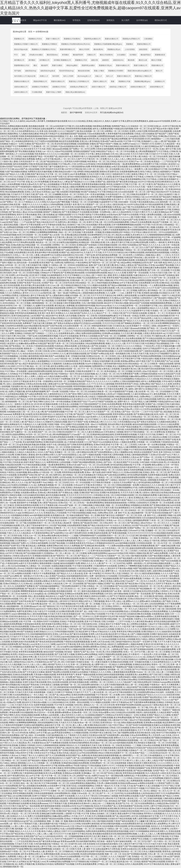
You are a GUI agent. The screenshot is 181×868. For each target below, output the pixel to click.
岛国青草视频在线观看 (68, 179)
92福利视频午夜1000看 (110, 361)
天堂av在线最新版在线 (68, 146)
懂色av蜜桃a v (158, 465)
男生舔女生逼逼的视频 (85, 374)
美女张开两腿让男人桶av (14, 351)
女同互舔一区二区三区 (15, 265)
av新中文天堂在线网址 (29, 563)
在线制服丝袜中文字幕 (149, 816)
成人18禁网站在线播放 (137, 624)
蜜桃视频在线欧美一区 (13, 867)
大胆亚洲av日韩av (77, 619)
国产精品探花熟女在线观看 (36, 290)
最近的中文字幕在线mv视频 (69, 278)
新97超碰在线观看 (149, 386)
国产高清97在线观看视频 (140, 725)
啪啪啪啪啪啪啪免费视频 (160, 235)
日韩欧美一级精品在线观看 (29, 308)
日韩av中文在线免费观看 (141, 222)
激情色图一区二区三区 (62, 189)
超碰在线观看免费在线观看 (40, 371)
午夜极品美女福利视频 (123, 129)
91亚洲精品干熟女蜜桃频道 (157, 343)
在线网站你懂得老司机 (151, 237)
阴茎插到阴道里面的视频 (117, 831)
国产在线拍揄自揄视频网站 (47, 586)
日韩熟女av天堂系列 (114, 715)
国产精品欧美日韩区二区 (91, 523)
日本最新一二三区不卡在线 (118, 621)
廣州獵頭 (32, 60)
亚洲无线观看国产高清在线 (130, 806)
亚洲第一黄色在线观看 (79, 702)
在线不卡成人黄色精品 (56, 445)
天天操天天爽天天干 (141, 212)
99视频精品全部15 (140, 263)
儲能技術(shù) (118, 60)
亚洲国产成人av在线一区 (53, 235)
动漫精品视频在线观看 (46, 369)
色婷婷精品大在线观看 (80, 500)
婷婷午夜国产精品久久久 (34, 462)
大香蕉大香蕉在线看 (154, 758)
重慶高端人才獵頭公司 (143, 76)
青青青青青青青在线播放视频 (79, 129)
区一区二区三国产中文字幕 (33, 510)
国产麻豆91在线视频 (79, 634)
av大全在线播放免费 (109, 558)
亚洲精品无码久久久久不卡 (141, 278)
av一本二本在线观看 (42, 538)
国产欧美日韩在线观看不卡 (144, 717)
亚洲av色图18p (18, 245)
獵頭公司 (159, 71)
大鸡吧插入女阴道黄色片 (142, 298)
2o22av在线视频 (26, 154)
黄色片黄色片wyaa (57, 697)
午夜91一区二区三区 (166, 841)
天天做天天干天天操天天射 (161, 154)
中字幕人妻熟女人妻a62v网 (33, 419)
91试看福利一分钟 (41, 379)
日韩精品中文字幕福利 (50, 273)
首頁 (30, 32)
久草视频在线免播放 (169, 260)
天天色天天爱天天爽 (95, 174)
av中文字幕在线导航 (129, 283)
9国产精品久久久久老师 (161, 384)
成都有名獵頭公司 (21, 92)
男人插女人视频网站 (63, 338)
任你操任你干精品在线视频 (120, 819)
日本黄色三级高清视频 (118, 750)
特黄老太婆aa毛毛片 (26, 139)
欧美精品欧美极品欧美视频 (45, 164)
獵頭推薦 (131, 60)
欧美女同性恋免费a (150, 591)
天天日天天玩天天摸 (136, 187)
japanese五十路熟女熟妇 (47, 609)
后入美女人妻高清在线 (113, 204)
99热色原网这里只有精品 (148, 682)
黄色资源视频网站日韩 (135, 179)
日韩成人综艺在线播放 (144, 134)
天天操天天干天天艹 (82, 692)
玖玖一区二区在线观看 (80, 482)
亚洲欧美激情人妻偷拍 (25, 455)
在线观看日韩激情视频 (70, 192)
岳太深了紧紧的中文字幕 (18, 477)
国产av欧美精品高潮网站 (115, 475)
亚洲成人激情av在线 (115, 581)
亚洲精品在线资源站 (142, 664)
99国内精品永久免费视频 (16, 397)
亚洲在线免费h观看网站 (76, 227)
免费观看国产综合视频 (64, 864)
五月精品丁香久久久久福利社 (32, 755)
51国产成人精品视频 (45, 300)
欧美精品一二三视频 (69, 536)
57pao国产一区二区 (81, 434)
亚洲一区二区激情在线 (80, 664)
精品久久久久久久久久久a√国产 (29, 518)
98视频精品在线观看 (140, 505)
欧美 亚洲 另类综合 (162, 452)
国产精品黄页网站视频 (90, 470)
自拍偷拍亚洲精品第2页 (40, 470)
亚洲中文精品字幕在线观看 (34, 682)
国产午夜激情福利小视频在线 (28, 187)
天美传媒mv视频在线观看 (45, 675)
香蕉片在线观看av (130, 245)
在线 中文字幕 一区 (27, 621)
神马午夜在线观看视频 (37, 508)
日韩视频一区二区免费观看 (148, 442)
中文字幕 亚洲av (89, 814)
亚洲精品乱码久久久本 (128, 490)
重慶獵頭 (130, 44)
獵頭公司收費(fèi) (106, 55)
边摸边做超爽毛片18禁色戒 (53, 129)
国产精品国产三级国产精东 (167, 134)
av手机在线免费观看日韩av (91, 753)
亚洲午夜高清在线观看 (29, 389)
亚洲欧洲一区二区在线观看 (106, 386)
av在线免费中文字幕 (149, 164)
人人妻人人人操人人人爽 (149, 834)
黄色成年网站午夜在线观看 (46, 252)
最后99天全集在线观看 (123, 177)
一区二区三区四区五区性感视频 (109, 268)
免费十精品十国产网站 (124, 439)
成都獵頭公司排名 (59, 87)
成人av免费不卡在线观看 (64, 796)
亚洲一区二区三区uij (143, 129)
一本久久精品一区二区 (42, 695)
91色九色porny (111, 730)
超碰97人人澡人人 (89, 250)
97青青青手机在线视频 (70, 184)
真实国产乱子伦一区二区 (126, 803)
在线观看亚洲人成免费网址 (137, 675)
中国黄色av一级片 (66, 374)
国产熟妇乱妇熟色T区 (28, 321)
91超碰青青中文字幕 (108, 202)
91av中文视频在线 (93, 364)
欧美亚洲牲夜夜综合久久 (166, 182)
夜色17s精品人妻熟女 (150, 172)
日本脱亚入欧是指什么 (169, 164)
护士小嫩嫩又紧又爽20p (145, 821)
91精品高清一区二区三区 (149, 586)
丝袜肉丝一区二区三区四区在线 (144, 126)
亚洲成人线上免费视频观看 (45, 247)
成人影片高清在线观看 (10, 285)
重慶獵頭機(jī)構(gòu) (142, 81)
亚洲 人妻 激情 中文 (14, 341)
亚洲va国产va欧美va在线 (111, 141)
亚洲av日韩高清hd (102, 445)
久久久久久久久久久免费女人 (108, 381)
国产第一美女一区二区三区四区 (17, 209)
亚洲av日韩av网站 (129, 680)
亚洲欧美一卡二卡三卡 (158, 313)
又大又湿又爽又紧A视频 (131, 333)
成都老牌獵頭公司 (156, 87)
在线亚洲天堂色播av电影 (116, 530)
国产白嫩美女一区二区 (21, 432)
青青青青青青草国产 (124, 384)
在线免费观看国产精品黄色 (19, 781)
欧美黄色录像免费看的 (79, 743)
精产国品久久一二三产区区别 (86, 541)
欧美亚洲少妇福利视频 (75, 207)
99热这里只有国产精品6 (101, 487)
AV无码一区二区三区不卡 (37, 434)
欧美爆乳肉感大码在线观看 (23, 642)
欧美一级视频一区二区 (147, 460)
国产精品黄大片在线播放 (36, 589)
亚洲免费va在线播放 (111, 333)
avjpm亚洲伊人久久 (94, 417)
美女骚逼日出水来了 (168, 293)
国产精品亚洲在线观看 (21, 270)
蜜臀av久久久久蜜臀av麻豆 (138, 601)
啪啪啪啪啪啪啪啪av (62, 399)
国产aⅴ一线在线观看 (31, 806)
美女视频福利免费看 (148, 495)
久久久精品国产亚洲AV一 (30, 220)
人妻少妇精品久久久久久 (11, 217)
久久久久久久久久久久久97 (151, 576)
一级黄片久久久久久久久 (32, 204)
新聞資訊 (110, 20)
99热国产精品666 (126, 616)
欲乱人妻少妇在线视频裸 (11, 240)
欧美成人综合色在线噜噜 (40, 801)
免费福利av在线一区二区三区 (82, 260)
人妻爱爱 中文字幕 (133, 293)
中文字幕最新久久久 (76, 275)
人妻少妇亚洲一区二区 (153, 258)
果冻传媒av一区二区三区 (101, 743)
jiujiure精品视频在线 (32, 326)
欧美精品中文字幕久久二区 (160, 159)
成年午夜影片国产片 (145, 361)
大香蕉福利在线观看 (75, 710)
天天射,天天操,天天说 (123, 786)
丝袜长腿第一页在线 (127, 202)
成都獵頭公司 (160, 81)
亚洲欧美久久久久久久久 (149, 220)
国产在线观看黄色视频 (54, 412)
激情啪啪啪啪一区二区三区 (44, 303)
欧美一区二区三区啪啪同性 (23, 439)
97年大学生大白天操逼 (13, 177)
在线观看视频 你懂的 (86, 144)
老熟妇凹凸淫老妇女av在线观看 (87, 323)
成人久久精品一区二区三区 (107, 374)
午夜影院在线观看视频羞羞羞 (86, 331)
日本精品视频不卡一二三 (16, 361)
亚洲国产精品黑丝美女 (152, 697)
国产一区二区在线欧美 (83, 298)
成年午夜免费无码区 (78, 533)
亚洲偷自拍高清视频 (163, 450)
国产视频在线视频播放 (167, 341)
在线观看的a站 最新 (84, 265)
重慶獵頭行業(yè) (105, 65)
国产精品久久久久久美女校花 (136, 321)
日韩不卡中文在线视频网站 (122, 379)
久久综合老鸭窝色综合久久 (27, 131)
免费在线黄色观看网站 (91, 333)
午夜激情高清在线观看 (44, 346)
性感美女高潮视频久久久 (22, 485)
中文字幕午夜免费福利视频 (43, 707)
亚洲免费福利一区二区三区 (102, 763)
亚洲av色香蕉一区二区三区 (89, 839)
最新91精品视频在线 (91, 591)
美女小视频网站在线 (122, 366)
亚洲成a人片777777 (47, 321)
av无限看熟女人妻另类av (26, 409)
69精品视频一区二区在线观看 (38, 245)
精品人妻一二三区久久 (62, 331)
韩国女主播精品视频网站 (96, 669)
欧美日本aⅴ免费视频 (52, 773)
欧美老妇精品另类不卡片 (154, 793)
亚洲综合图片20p (161, 568)
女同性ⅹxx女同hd (39, 738)
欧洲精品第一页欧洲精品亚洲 (92, 242)
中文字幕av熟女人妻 (36, 851)
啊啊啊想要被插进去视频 (32, 591)
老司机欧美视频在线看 (79, 682)
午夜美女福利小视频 (150, 359)
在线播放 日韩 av (162, 856)
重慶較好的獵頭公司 (22, 81)
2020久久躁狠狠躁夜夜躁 (47, 745)
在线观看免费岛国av (146, 692)
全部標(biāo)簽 (42, 32)
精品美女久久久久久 (133, 657)
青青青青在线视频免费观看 (31, 652)
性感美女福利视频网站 (34, 725)
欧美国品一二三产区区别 (162, 161)
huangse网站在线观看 (30, 480)
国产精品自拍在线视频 (41, 677)
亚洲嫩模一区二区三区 (48, 450)
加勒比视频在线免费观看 (132, 723)
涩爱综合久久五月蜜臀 (165, 629)
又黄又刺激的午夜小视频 (144, 227)
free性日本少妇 (82, 450)
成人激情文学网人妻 (28, 657)
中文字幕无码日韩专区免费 (72, 606)
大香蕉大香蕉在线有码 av (154, 333)
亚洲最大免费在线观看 (129, 859)
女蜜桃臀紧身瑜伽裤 (106, 136)
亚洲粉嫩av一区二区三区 (105, 561)
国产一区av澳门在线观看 (57, 391)
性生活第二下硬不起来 (85, 255)
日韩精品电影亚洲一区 (159, 167)
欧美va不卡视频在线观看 (119, 394)
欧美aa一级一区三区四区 (88, 723)
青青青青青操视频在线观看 (94, 184)
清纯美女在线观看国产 (143, 452)
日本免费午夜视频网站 (113, 197)
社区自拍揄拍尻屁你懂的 (34, 495)
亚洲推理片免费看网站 (64, 667)
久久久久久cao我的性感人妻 (43, 293)
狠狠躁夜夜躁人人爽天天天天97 (116, 839)
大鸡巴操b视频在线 (54, 735)
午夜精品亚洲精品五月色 (75, 285)
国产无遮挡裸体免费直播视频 (142, 702)
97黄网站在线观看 (136, 252)
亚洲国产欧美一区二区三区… (99, 649)
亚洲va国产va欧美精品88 (14, 500)
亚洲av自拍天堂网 (38, 626)
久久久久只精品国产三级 (68, 131)
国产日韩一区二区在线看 (158, 270)
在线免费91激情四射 (90, 685)
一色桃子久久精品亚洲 (170, 295)
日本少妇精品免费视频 (118, 376)
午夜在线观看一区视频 (91, 232)
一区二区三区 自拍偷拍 (79, 376)
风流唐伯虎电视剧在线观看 (62, 437)
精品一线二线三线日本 (31, 783)
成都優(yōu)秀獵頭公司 (79, 87)
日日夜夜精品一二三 (24, 541)
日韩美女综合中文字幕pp (114, 179)
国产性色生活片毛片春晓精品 (57, 311)
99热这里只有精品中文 (49, 134)
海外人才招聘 (68, 76)
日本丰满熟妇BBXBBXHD (11, 836)
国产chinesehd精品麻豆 (40, 717)
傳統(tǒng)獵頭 (72, 65)
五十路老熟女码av (35, 311)
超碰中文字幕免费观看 (111, 209)
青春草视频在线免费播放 (108, 283)
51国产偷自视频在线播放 (16, 172)
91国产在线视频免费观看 (150, 796)
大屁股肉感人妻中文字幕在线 (32, 295)
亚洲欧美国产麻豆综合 (35, 174)
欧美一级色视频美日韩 (120, 354)
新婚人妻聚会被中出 (51, 384)
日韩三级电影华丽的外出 (88, 609)
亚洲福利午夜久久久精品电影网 (85, 156)
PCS (16, 55)
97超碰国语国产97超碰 (123, 391)
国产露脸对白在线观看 (161, 247)
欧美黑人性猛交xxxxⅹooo (22, 654)
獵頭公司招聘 (84, 49)
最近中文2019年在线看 (138, 808)
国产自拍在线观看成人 (68, 455)
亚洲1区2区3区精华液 (153, 644)
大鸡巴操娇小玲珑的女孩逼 (151, 462)
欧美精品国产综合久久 (85, 381)
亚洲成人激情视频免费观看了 (137, 455)
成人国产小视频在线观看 (90, 455)
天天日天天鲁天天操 (12, 806)
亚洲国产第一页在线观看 (137, 273)
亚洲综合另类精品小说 (134, 197)
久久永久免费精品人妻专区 (17, 293)
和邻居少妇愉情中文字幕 (117, 184)
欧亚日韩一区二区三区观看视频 (33, 730)
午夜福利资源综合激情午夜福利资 (89, 851)
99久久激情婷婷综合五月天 (55, 394)
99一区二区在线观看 (64, 485)
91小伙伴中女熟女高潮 (134, 204)
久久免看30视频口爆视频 (160, 839)
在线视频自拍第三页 (16, 412)
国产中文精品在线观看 (152, 338)
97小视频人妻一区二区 (167, 647)
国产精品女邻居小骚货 (163, 129)
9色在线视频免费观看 (14, 192)
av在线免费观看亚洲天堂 (132, 824)
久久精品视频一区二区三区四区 (71, 154)
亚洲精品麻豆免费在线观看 (155, 268)
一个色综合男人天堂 (151, 346)
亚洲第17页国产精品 (148, 136)
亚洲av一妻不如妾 (92, 472)
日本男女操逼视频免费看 (118, 222)
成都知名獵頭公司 (21, 87)
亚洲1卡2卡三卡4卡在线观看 (65, 538)
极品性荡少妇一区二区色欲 (128, 862)
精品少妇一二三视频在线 (104, 803)
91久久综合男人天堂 (153, 581)
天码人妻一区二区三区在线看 (32, 599)
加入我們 (125, 20)
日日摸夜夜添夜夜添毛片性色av (80, 543)
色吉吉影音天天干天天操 (35, 149)
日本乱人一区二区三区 (23, 255)
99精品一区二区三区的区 (111, 470)
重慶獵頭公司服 (124, 81)
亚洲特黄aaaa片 (31, 606)
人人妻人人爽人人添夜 (59, 290)
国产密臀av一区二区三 (13, 202)
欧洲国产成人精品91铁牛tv (59, 156)
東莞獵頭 (65, 55)
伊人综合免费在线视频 (82, 126)
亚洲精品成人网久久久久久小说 (103, 422)
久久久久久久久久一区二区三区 (41, 700)
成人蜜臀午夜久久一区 (124, 402)
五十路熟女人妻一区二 (114, 829)
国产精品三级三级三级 (106, 260)
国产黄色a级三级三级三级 (53, 710)
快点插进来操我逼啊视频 (13, 589)
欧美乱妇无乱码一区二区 (164, 753)
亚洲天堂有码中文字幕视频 (111, 258)
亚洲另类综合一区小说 (110, 723)
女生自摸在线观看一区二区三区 (132, 192)
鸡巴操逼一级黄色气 (73, 652)
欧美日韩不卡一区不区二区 (124, 199)
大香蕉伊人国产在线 (94, 778)
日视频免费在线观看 (105, 397)
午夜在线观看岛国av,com (148, 202)
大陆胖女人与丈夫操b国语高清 (147, 619)
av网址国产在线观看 (49, 750)
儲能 (23, 55)
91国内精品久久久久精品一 (145, 667)
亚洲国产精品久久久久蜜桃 (158, 715)
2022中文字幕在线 (146, 182)
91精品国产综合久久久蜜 (22, 778)
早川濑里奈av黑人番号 (162, 336)
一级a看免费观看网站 (130, 164)
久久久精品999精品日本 (58, 702)
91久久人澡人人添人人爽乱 (119, 159)
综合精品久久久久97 (169, 849)
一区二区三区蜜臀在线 (155, 432)
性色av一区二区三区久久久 (158, 523)
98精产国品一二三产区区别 (40, 331)
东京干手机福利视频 (43, 237)
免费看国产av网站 (164, 639)
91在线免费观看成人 (98, 394)
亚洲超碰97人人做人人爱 (152, 141)
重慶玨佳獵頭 (57, 65)
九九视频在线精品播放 (29, 134)
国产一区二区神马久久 (83, 616)
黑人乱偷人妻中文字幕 (166, 149)
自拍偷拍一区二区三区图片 (110, 346)
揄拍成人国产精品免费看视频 (99, 207)
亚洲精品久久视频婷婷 (52, 364)
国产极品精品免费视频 (117, 139)
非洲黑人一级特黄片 (158, 242)
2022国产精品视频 (58, 525)
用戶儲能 (18, 71)
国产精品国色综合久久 (53, 161)
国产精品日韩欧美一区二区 (115, 510)
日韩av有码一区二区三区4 (34, 260)
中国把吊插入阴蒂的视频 (112, 455)
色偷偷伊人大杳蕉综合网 (79, 568)
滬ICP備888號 (76, 112)
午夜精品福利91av (165, 402)
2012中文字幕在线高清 (154, 864)
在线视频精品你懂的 (20, 515)
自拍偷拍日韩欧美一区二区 (100, 391)
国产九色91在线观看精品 (34, 199)
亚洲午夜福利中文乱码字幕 (52, 169)
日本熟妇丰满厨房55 (94, 510)
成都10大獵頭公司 (98, 87)
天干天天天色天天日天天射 (17, 318)
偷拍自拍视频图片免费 (70, 563)
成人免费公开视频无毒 (15, 391)
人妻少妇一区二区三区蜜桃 (75, 553)
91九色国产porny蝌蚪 (9, 576)
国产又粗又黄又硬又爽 (104, 265)
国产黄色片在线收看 (150, 561)
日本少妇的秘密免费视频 (62, 541)
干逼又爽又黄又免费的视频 (15, 508)
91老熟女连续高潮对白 (64, 255)
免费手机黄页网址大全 (27, 611)
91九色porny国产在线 (128, 220)
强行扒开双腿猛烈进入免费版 (59, 298)
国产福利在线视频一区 (162, 250)
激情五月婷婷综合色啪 (33, 341)
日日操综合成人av (121, 326)
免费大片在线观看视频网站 (115, 230)
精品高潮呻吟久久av (171, 723)
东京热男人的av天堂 (142, 371)
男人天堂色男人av (165, 538)
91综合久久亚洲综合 (122, 525)
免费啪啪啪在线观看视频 (127, 740)
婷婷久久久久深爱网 (109, 220)
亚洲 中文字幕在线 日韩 (95, 621)
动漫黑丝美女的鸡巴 (151, 637)
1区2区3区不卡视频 (37, 275)
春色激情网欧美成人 (43, 399)
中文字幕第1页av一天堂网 (90, 179)
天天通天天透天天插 (133, 268)
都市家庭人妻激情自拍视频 (167, 596)
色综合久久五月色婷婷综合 (163, 826)
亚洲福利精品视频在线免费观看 (75, 763)
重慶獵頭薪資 (160, 55)
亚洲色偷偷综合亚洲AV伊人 (80, 803)
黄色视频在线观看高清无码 (104, 834)
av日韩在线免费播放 (37, 207)
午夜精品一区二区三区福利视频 (84, 202)
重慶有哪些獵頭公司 (67, 49)
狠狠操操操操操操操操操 (115, 503)
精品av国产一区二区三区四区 (47, 637)
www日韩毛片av (92, 220)
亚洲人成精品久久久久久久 (74, 328)
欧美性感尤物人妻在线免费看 (57, 341)
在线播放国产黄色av (16, 467)
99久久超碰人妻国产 (115, 846)
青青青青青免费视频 (170, 745)
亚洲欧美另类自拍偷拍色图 (17, 561)
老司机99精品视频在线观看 (159, 563)
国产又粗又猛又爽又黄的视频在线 (71, 728)
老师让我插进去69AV (65, 781)
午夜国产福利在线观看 (124, 821)
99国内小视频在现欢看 (51, 480)
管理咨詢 (76, 20)
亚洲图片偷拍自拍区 (144, 508)
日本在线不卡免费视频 (60, 379)
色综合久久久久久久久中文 (81, 351)
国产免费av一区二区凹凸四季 (82, 149)
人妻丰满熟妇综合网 (84, 452)
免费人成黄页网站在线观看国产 (163, 321)
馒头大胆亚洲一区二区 (36, 467)
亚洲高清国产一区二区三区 (43, 432)
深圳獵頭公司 (44, 60)
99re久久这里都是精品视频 (12, 394)
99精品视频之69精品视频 (94, 505)
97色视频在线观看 (104, 414)
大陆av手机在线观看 (63, 151)
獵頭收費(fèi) (98, 49)
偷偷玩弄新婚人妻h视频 (50, 250)
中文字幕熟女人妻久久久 (95, 599)
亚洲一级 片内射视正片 (94, 573)
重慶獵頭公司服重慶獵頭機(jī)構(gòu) (108, 44)
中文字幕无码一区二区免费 (95, 159)
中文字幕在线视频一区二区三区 (55, 783)
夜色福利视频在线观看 (168, 811)
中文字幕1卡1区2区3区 (152, 225)
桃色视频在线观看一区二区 (40, 126)
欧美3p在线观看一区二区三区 (117, 417)
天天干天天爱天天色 (167, 642)
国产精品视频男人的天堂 (130, 558)
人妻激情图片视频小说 (166, 515)
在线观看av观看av (162, 240)
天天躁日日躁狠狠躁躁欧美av (119, 227)
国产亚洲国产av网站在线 (98, 354)
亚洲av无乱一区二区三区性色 (71, 503)
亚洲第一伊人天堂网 (92, 788)
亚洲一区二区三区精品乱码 (97, 768)
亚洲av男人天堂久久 (133, 409)
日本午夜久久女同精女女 (18, 862)
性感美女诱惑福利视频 (152, 566)
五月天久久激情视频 (105, 384)
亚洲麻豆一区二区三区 (166, 434)
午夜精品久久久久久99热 (35, 202)
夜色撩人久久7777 (87, 384)
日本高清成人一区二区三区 (117, 548)
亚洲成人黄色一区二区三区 (155, 472)
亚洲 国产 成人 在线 (80, 379)
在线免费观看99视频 (12, 260)
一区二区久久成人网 (34, 412)
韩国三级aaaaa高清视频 (57, 149)
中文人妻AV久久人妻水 (123, 498)
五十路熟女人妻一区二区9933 (61, 265)
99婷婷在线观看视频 (113, 321)
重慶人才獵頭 (99, 71)
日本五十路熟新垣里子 (115, 174)
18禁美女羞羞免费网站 (15, 434)
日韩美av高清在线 (34, 384)
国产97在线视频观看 (157, 536)
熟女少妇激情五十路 (168, 194)
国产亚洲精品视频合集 (143, 414)
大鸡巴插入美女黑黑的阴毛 (151, 551)
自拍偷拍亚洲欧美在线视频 (141, 419)
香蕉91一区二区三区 (160, 664)
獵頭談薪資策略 (84, 71)
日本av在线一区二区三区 (88, 793)
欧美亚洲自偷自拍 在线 (145, 733)
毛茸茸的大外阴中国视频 (75, 161)
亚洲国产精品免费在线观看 (103, 288)
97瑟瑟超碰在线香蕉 (83, 437)
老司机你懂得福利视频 (110, 824)
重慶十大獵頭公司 (53, 39)
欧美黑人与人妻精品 (120, 419)
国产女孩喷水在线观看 (64, 561)
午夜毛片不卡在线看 (46, 611)
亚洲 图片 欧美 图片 (73, 204)
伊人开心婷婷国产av (78, 776)
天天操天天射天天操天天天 (159, 331)
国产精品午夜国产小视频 (107, 144)
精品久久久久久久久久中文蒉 (28, 831)
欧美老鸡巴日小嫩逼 (75, 510)
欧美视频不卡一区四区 (139, 326)
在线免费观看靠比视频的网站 (83, 783)
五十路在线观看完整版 (108, 637)
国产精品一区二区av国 (157, 328)
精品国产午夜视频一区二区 (164, 222)
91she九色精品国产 (167, 374)
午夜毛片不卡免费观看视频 (44, 573)
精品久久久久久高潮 (117, 273)
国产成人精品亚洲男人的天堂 (125, 816)
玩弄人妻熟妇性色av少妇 (19, 662)
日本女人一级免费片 (134, 169)
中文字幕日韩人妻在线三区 (64, 237)
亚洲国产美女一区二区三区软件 (56, 283)
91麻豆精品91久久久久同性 (145, 275)
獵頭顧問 (44, 65)
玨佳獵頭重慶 (37, 92)
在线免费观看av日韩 (58, 551)
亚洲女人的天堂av (33, 192)
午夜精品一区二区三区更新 (58, 447)
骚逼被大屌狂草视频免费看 (99, 199)
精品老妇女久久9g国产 (56, 596)
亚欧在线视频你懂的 (131, 381)
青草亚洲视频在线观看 (23, 793)
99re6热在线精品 (113, 851)
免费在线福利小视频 (170, 619)
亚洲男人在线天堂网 (138, 131)
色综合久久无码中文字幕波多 (16, 381)
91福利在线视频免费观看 (140, 836)
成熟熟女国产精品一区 (122, 649)
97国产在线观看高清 (170, 589)
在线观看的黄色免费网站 (67, 407)
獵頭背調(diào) (52, 55)
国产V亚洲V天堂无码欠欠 (30, 417)
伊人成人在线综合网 (46, 826)
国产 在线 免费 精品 (158, 263)
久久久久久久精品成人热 (138, 189)
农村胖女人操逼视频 (95, 480)
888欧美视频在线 (68, 604)
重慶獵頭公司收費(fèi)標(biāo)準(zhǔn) (76, 44)
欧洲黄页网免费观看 (147, 341)
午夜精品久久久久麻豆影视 (34, 424)
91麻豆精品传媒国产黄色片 (89, 571)
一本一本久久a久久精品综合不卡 (137, 609)
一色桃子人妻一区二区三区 (67, 707)
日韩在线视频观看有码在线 (108, 164)
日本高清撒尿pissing (171, 356)
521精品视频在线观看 (163, 533)
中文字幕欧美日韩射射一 (102, 482)
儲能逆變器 (143, 49)
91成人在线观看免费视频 (71, 829)
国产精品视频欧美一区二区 (148, 589)
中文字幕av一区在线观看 (16, 371)
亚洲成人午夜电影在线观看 (72, 621)
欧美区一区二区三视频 (89, 146)
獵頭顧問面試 (146, 55)
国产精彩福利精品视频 (103, 351)
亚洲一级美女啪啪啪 (82, 366)
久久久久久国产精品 (170, 573)
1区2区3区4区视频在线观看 (45, 404)
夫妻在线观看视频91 (128, 730)
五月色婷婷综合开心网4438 (101, 798)
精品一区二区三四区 (98, 376)
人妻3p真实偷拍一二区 (100, 311)
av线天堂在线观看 (120, 167)
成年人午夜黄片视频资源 (14, 720)
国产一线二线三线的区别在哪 (70, 788)
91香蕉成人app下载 (50, 192)
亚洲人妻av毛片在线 (169, 447)
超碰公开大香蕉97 (131, 654)
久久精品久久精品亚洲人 (26, 452)
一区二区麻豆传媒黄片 (100, 662)
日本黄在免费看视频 (39, 551)
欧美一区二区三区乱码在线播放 (71, 343)
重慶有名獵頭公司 (58, 81)
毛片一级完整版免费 (96, 227)
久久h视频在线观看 (111, 359)
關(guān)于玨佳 (40, 20)
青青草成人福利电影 (171, 851)
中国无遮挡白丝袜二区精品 (93, 624)
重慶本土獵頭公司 (100, 81)
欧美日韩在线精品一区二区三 (83, 283)
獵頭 (35, 65)
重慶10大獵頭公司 (124, 76)
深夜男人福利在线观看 (110, 156)
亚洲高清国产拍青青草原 (22, 247)
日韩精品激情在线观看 (141, 606)
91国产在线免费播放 (33, 227)
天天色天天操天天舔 (158, 273)
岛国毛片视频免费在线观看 (126, 341)
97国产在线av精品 (131, 300)
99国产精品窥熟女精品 (143, 568)
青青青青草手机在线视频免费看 (29, 771)
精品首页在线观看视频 (69, 141)
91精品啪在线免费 (13, 465)
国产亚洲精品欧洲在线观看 (72, 273)
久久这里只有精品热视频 (145, 399)
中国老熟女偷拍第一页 (10, 359)
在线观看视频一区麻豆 (43, 692)
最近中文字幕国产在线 (78, 422)
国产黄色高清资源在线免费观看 (49, 642)
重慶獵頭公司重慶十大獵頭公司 (26, 44)
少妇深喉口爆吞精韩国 (29, 356)
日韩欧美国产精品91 (75, 581)
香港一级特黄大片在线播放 (129, 591)
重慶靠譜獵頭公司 (144, 44)
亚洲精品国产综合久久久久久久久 (150, 695)
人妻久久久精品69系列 (121, 212)
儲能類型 (105, 60)
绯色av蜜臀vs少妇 (169, 500)
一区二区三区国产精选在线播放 (124, 427)
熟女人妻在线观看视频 (37, 614)
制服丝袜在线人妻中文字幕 (39, 846)
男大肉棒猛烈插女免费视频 (23, 159)
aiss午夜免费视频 (78, 174)
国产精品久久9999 (25, 399)
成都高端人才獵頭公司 (118, 87)
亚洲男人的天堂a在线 (18, 275)
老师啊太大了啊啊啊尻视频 (78, 288)
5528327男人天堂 (43, 457)
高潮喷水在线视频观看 (152, 687)
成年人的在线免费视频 (154, 604)
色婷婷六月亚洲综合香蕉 (91, 359)
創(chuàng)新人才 (84, 76)
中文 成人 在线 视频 (74, 136)
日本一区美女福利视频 (94, 194)
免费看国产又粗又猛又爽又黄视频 (38, 323)
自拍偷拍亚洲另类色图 (156, 846)
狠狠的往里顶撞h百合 (109, 172)
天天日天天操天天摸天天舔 (155, 844)
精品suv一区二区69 (17, 311)
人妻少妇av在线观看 (171, 215)
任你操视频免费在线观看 (96, 273)
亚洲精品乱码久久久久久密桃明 (41, 578)
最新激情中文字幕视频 (27, 503)
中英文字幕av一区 (120, 725)
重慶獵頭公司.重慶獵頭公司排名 (44, 49)
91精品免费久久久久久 (114, 328)
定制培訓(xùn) (94, 20)
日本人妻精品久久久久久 (22, 379)
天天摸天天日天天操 (146, 434)
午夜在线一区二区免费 (69, 359)
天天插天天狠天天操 (20, 717)
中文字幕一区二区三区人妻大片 (79, 412)
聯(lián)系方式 (161, 20)
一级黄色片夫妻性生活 (23, 404)
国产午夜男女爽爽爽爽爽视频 (110, 250)
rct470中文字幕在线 (73, 169)
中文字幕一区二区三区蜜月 (57, 174)
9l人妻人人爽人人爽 (78, 725)
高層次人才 (44, 76)
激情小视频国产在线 (44, 268)
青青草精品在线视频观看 (134, 773)
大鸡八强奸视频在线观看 (92, 303)
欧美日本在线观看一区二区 (29, 235)
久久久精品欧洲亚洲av (91, 791)
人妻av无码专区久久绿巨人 (71, 715)
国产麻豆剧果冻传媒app (126, 182)
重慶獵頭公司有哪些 (116, 71)
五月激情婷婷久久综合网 (35, 177)
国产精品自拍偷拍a (70, 384)
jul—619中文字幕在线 (168, 126)
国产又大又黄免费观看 (55, 755)
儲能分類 (94, 60)
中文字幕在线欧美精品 (109, 146)
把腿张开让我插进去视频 (56, 422)
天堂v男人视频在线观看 (107, 783)
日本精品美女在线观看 (125, 712)
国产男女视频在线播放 (25, 151)
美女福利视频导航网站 (33, 442)
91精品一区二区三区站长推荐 (155, 156)
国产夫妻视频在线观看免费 (53, 308)
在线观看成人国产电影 (161, 601)
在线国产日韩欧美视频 (62, 457)
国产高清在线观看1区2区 (139, 139)
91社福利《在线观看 (165, 692)
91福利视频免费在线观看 (121, 771)
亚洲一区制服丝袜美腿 (75, 356)
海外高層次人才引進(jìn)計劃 (25, 76)
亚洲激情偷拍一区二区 (46, 139)
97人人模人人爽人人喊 (42, 834)
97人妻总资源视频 (66, 450)
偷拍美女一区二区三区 (46, 242)
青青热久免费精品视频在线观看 (14, 126)
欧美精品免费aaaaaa (171, 493)
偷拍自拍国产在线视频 (139, 303)
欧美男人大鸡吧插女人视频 (72, 220)
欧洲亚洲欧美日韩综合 (111, 247)
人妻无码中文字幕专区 (13, 230)
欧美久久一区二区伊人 (41, 571)
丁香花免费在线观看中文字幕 (16, 470)
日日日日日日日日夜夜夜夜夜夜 (64, 361)
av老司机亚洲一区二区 (158, 776)
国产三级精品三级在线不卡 (117, 480)
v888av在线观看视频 (158, 429)
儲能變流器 (156, 49)
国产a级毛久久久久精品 (56, 419)
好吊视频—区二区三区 (80, 295)
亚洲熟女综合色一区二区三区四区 (101, 356)
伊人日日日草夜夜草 (128, 700)
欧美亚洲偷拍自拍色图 (95, 187)
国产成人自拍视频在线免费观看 (33, 786)
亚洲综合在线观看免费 (21, 520)
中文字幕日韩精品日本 (52, 187)
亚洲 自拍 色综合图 (48, 131)
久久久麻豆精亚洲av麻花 (142, 621)
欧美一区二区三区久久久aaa (40, 859)
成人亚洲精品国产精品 (54, 594)
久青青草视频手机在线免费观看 (119, 134)
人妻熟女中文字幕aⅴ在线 (57, 199)
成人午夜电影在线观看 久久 (76, 442)
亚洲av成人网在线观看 (48, 493)
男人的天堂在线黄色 (36, 447)
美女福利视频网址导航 (109, 538)
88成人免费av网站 (142, 384)
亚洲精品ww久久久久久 (83, 467)
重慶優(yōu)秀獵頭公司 (131, 39)
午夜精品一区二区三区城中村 (64, 844)
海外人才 (109, 76)
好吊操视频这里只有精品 (93, 475)
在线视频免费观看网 (82, 498)
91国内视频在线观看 (126, 260)
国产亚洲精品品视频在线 (76, 427)
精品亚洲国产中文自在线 (127, 462)
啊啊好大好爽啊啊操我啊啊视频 (44, 232)
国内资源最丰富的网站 (51, 624)
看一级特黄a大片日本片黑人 (12, 427)
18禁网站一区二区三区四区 (116, 131)
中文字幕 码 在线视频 (64, 705)
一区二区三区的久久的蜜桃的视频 (71, 139)
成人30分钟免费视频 (55, 460)
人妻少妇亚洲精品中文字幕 (155, 169)
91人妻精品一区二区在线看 (38, 566)
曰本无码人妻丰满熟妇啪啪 (116, 594)
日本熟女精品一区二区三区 (142, 417)
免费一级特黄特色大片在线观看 (103, 576)
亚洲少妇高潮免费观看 (112, 404)
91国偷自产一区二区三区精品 (141, 750)
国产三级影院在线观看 (149, 351)
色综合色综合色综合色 (33, 354)
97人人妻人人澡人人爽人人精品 (81, 508)
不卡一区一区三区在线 (154, 174)
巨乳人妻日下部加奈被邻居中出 (112, 189)
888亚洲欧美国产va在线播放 (52, 356)
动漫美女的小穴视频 (160, 525)
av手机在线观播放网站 (41, 209)
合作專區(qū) (142, 20)
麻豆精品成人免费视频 (64, 306)
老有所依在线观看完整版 (110, 338)
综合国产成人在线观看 (10, 680)
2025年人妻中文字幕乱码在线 (156, 806)
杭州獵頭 (133, 55)
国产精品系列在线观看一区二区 (46, 647)
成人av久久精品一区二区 (28, 530)
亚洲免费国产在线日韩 (27, 475)
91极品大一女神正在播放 (20, 144)
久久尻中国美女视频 (75, 771)
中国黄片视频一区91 (143, 217)
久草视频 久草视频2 (161, 366)
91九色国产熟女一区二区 (20, 791)
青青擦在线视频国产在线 (84, 151)
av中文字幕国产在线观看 (26, 328)
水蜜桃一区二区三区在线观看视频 (65, 791)
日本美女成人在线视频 (68, 404)
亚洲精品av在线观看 (74, 594)
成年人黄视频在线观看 (10, 766)
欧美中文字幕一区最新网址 (41, 381)
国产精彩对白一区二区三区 (100, 263)
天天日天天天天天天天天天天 (124, 460)
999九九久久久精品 (50, 220)
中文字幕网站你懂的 (28, 374)
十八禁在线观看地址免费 (79, 167)
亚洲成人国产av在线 (98, 270)
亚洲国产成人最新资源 (105, 182)
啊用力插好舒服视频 (103, 667)
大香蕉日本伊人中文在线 (16, 578)
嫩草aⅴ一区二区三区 (48, 856)
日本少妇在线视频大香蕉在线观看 (96, 225)
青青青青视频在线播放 (101, 167)
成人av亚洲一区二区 (79, 290)
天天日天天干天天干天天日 (49, 657)
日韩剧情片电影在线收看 (36, 568)
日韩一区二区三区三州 (118, 836)
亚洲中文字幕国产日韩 (33, 167)
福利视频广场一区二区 (70, 685)
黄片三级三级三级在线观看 (164, 609)
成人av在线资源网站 (43, 189)
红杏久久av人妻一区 (54, 285)
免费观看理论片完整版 (102, 366)
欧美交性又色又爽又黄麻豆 (134, 571)
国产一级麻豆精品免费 (165, 546)
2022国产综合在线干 (141, 525)
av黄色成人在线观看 (111, 369)
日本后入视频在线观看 (57, 568)
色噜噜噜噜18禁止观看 (124, 149)
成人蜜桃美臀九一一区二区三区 (133, 755)
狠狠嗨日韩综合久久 (42, 258)
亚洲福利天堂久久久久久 (28, 179)
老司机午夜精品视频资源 (78, 177)
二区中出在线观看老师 (167, 232)
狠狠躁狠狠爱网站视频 (127, 834)
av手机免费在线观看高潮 (123, 399)
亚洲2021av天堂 (58, 581)
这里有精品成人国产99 (88, 346)
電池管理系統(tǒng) (66, 71)
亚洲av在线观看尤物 (133, 472)
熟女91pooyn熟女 (104, 306)
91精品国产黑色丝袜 (133, 258)
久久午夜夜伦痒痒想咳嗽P (11, 725)
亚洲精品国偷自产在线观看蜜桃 (17, 788)
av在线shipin (112, 215)
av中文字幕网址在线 (117, 270)
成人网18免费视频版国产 (146, 151)
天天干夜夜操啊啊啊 (26, 300)
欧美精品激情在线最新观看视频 (110, 675)
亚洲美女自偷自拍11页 (131, 849)
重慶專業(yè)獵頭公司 (92, 39)
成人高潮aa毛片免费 (152, 657)
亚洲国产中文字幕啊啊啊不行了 (19, 146)
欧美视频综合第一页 (158, 189)
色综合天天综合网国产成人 (125, 482)
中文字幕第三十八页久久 (99, 419)
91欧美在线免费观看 (20, 626)
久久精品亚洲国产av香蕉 (167, 712)
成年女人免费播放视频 (102, 129)
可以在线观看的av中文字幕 (143, 207)
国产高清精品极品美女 (59, 500)
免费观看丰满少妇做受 (22, 414)
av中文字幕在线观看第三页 (46, 629)
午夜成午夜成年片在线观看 (101, 290)
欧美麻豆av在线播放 (79, 672)
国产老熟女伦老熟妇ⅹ (63, 323)
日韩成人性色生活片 (119, 161)
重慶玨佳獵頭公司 (140, 65)
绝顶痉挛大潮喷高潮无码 (14, 487)
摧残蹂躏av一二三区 (160, 139)
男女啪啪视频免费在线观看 (111, 748)
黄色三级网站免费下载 (74, 669)
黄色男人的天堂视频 (67, 316)
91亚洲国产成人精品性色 (63, 748)
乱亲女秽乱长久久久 (140, 235)
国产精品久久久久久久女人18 (152, 245)
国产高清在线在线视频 (31, 280)
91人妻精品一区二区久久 (158, 791)
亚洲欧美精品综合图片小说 (64, 172)
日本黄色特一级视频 (93, 659)
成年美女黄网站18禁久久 (61, 366)
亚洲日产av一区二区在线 (140, 161)
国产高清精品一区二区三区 (124, 318)
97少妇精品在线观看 (82, 457)
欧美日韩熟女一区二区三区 (166, 419)
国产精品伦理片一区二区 (43, 144)
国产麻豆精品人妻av (18, 212)
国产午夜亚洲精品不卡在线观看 (136, 209)
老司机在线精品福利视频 (164, 621)
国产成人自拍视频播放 (49, 184)
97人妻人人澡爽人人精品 (90, 247)
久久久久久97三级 (8, 530)
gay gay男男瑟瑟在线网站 (59, 733)
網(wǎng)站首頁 (19, 20)
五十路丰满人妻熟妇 (158, 541)
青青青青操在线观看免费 (133, 404)
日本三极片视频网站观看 (123, 733)
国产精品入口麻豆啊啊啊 (145, 402)
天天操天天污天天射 (36, 460)
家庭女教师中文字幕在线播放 (130, 814)
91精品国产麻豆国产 (47, 343)
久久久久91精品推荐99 (122, 306)
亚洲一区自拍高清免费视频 (153, 558)
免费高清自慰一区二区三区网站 (98, 606)
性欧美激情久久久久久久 (45, 154)
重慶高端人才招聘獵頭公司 (79, 81)
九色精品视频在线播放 (51, 197)
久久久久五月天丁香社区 (86, 796)
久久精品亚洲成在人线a (42, 338)
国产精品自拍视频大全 (141, 366)
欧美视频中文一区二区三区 (169, 480)
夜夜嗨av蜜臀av (128, 361)
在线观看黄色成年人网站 (69, 333)
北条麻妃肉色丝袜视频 (129, 811)
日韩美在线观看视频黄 (110, 541)
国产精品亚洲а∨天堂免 (144, 265)
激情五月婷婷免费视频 (133, 470)
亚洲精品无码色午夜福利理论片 (125, 467)
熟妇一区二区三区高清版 (70, 232)
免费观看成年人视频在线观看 (130, 644)
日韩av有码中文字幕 (24, 753)
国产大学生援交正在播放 (34, 672)
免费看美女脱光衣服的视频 (40, 172)
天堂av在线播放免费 (96, 134)
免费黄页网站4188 (54, 546)
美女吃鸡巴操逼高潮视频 (65, 144)
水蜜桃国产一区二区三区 (87, 439)
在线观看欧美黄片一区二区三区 (41, 523)
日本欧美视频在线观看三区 (109, 245)
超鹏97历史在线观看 (45, 306)
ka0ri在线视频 (49, 591)
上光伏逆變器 (130, 49)
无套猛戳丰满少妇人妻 (130, 369)
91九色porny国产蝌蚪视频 (58, 202)
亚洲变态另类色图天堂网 (155, 470)
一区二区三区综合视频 (124, 151)
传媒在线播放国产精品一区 (34, 156)
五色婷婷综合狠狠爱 (14, 326)
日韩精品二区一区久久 (131, 573)
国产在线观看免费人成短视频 (116, 735)
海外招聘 (56, 76)
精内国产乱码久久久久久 (85, 313)
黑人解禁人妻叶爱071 (135, 389)
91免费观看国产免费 (129, 374)
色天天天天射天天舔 (9, 798)
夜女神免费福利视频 (131, 237)
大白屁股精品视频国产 (55, 510)
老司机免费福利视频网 (71, 230)
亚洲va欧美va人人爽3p (59, 182)
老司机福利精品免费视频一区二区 (110, 255)
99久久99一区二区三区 (93, 169)
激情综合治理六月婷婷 (93, 389)
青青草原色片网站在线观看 (128, 632)
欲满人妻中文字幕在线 (89, 258)
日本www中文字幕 (81, 485)
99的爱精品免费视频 (102, 126)
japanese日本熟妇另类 (118, 553)
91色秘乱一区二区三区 (160, 311)
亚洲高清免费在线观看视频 (83, 695)
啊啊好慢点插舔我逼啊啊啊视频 (38, 849)
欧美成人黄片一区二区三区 (97, 771)
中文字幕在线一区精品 (128, 316)
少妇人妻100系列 (60, 846)
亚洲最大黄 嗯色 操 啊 (87, 801)
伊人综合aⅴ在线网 (74, 697)
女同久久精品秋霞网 (59, 351)
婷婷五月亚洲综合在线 (92, 735)
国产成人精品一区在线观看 (33, 735)
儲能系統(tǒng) (31, 71)
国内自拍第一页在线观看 (28, 263)
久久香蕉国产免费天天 (168, 386)
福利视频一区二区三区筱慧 (119, 669)
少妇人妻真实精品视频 (168, 306)
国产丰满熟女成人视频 (68, 493)
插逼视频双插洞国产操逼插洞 (73, 134)
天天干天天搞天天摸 (135, 343)
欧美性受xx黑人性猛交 (97, 139)
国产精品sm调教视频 (117, 285)
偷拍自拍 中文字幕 (64, 414)
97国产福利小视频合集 (103, 280)
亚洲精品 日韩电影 (23, 333)
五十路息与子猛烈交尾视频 (15, 460)
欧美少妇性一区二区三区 (151, 300)
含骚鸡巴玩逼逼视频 (80, 311)
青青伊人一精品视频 (122, 606)
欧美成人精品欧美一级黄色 (69, 321)
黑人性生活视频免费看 (168, 427)
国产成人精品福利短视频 (142, 240)
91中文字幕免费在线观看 (24, 242)
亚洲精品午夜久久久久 (155, 389)
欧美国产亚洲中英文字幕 (14, 546)
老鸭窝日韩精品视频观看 (88, 172)
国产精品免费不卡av (38, 482)
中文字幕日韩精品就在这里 (27, 250)
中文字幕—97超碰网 (171, 237)
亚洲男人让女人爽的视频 (55, 771)
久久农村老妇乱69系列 (52, 836)
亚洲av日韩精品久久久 (60, 318)
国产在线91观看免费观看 (131, 578)
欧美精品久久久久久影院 (101, 177)
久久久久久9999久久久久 (54, 354)
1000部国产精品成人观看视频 (143, 480)
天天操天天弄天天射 (68, 609)
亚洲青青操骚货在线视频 (126, 434)
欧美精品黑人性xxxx (80, 318)
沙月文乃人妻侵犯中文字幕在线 (105, 518)
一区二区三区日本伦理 (151, 323)
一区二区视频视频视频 (73, 836)
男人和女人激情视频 (44, 667)
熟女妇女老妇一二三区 (64, 520)
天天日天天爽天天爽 (85, 268)
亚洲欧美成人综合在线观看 (34, 690)
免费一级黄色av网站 (38, 740)
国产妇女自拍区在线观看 (126, 586)
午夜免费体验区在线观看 (18, 803)
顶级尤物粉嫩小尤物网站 (42, 528)
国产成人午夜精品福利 (10, 480)
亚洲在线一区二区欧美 (87, 316)
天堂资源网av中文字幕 (167, 510)
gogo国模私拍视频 (143, 280)
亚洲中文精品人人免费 (87, 237)
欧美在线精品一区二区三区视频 (17, 303)
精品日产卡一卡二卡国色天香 (65, 258)
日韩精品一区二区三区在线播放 (76, 409)
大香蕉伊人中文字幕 (169, 591)
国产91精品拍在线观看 (62, 386)
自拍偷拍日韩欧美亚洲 (130, 146)
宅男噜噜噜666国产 (88, 536)
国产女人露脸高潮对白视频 (57, 295)
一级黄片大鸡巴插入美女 (156, 187)
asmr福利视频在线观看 (40, 515)
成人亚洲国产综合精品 (53, 348)
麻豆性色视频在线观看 (76, 354)
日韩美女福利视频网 (105, 149)
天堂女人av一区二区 (32, 536)
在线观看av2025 (69, 806)
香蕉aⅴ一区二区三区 (71, 624)
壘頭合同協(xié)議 (21, 49)
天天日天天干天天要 (120, 760)
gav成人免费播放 (167, 351)
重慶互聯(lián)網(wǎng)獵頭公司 (140, 71)
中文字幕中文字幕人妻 (131, 156)
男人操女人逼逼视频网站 (138, 308)
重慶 (113, 81)
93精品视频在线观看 (124, 397)
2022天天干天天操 (49, 680)
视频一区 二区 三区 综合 (115, 854)
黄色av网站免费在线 (50, 536)
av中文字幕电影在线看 (116, 187)
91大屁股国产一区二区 (92, 204)
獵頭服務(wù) (60, 20)
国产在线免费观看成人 (92, 230)
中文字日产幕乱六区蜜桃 (156, 599)
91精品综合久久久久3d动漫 (147, 379)
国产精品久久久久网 (15, 174)
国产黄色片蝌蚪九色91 (78, 394)
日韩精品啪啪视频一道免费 (127, 485)
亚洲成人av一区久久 (44, 151)
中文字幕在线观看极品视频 (34, 465)
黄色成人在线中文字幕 (48, 429)
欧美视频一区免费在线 (100, 212)
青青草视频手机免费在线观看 (62, 397)
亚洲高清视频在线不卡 (21, 677)
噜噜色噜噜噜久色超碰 (49, 563)
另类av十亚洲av (14, 690)
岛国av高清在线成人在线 (54, 487)
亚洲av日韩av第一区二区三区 (143, 728)
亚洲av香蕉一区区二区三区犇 (85, 712)
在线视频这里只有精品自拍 (147, 260)
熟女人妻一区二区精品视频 (167, 417)
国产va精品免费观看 (70, 250)
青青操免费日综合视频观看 (160, 131)
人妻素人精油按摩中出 (43, 255)
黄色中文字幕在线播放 (27, 215)
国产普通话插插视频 (117, 533)
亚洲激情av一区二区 (147, 538)
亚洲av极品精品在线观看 (75, 235)
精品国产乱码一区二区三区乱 (165, 280)
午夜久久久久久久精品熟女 (19, 533)
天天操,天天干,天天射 (81, 816)
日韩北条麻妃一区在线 (169, 490)
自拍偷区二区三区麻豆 (107, 814)
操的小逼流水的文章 (26, 407)
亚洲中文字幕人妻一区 (96, 222)
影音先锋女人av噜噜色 (72, 197)
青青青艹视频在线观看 (85, 675)
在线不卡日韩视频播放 (139, 831)
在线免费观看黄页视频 (48, 336)
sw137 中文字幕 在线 (20, 182)
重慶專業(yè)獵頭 (88, 65)
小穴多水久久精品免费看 (168, 424)
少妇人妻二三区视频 (164, 672)
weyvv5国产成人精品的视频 (27, 169)
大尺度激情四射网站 (40, 533)
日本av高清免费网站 (139, 735)
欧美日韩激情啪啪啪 (51, 230)
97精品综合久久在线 (107, 632)
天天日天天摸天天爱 (139, 154)
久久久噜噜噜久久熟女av (64, 268)
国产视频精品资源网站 (131, 323)
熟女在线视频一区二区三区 (92, 131)
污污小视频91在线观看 (97, 285)
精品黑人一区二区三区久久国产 (68, 159)
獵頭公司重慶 (156, 60)
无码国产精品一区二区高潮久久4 (31, 548)
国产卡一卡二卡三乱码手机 (113, 563)
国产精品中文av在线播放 (100, 442)
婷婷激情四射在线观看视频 (157, 252)
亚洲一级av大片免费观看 (96, 424)
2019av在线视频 (35, 212)
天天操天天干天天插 (92, 252)
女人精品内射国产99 (132, 687)
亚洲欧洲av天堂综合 (167, 136)
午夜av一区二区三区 (78, 391)
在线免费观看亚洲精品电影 (137, 429)
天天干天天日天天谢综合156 (115, 252)
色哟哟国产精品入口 (120, 126)
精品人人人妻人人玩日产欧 (12, 290)
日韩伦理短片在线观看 (95, 614)
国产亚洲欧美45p (116, 409)
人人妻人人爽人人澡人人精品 (24, 826)
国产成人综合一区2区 (92, 652)
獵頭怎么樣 (143, 60)
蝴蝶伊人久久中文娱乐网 (28, 604)
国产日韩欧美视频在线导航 (70, 750)
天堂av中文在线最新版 (68, 336)
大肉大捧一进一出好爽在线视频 (152, 445)
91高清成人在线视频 (126, 639)
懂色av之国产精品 (122, 298)
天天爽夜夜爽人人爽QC (95, 581)
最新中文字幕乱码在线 (37, 659)
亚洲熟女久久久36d (64, 313)
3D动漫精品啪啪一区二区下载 (13, 298)
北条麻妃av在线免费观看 (73, 364)
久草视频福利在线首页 (104, 543)
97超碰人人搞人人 (154, 477)
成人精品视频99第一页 (137, 513)
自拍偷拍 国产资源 (75, 659)
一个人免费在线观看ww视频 (160, 285)
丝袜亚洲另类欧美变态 (25, 609)
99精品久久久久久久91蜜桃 (66, 808)
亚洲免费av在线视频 (152, 723)
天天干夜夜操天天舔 (58, 803)
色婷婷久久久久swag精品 (127, 136)
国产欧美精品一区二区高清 (21, 346)
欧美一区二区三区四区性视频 (26, 273)
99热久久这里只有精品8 (29, 129)
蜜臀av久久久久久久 (123, 738)
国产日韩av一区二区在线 (151, 457)
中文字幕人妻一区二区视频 (88, 604)
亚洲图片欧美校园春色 (31, 197)
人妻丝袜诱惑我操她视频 (111, 609)
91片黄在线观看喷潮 (154, 204)
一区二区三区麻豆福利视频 (165, 217)
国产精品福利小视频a (168, 197)
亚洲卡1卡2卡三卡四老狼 (113, 766)
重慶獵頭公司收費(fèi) (72, 39)
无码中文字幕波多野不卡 (153, 348)
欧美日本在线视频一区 (95, 429)
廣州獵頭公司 (19, 60)
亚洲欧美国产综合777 (81, 402)
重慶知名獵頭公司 (112, 39)
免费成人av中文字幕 (44, 159)
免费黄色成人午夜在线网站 (76, 263)
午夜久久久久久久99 (102, 611)
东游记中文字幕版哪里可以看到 (163, 354)
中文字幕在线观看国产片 (90, 404)
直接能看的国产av (108, 591)
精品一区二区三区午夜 (40, 366)
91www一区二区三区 (26, 278)
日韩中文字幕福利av (120, 702)
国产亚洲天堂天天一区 (145, 149)
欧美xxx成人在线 (140, 159)
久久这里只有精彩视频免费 (126, 351)
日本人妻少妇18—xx (95, 548)
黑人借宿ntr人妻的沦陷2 (150, 493)
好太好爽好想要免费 (139, 242)
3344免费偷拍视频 (23, 338)
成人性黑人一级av (95, 328)
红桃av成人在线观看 (33, 584)
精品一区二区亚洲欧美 (144, 596)
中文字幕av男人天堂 (67, 164)
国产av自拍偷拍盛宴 (108, 677)
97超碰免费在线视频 (9, 599)
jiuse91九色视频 (107, 629)
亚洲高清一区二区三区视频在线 (60, 851)
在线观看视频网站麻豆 (129, 172)
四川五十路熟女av (56, 427)
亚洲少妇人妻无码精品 (89, 141)
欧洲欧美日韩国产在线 (166, 439)
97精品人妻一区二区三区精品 (111, 864)
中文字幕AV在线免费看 (114, 389)
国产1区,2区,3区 (45, 475)
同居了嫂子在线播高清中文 (55, 167)
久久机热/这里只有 (34, 487)
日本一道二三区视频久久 (24, 306)
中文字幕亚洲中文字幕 (130, 359)
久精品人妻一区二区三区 (28, 856)
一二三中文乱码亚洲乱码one (25, 841)
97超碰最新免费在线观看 (57, 260)
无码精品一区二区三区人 (142, 856)
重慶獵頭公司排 (81, 60)
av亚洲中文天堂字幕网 (29, 750)
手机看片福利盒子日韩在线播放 (92, 215)
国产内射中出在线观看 (128, 215)
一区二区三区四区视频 (166, 743)
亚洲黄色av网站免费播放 (86, 654)
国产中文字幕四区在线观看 (110, 237)
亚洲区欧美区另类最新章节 (160, 230)
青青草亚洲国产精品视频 (117, 278)
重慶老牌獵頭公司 (40, 81)
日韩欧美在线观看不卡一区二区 (144, 194)
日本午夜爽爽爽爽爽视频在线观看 (126, 225)
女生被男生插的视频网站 (67, 242)
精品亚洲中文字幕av (88, 632)
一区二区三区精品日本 (148, 740)
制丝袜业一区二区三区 (131, 851)
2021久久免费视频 (72, 546)
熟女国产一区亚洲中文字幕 (145, 642)
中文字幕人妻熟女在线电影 (98, 154)
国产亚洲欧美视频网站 (122, 487)
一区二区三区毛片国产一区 (144, 841)
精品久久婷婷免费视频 (93, 197)
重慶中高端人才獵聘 (54, 92)
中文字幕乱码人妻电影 (46, 278)
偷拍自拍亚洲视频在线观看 (103, 500)
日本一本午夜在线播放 (60, 402)
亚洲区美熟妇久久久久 (43, 632)
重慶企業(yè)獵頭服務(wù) (75, 92)
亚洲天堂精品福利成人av (22, 316)
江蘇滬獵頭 (148, 39)
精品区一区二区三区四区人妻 (165, 371)
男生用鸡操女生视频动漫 (81, 217)
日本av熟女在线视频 (151, 745)
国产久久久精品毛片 (62, 270)
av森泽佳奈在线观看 (14, 348)
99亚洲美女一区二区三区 (98, 161)
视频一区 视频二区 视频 (57, 821)
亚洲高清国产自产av (164, 361)
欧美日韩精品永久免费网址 (135, 659)
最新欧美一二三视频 (32, 217)
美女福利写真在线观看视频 (153, 369)
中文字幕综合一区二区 (103, 341)
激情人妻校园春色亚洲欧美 (110, 300)
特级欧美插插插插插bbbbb (30, 136)
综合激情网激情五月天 (97, 235)
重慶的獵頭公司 (157, 65)
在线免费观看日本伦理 (138, 167)
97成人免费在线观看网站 (144, 487)
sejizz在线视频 (90, 136)
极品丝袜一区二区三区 (49, 604)
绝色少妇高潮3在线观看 (58, 682)
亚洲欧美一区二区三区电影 (45, 146)
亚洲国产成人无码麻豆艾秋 (157, 404)
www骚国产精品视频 (164, 265)
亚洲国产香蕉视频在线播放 (59, 738)
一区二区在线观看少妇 (114, 169)
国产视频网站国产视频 (122, 667)
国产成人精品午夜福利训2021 (28, 364)
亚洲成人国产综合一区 (124, 412)
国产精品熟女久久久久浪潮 (82, 182)
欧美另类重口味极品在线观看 (72, 429)
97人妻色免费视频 (158, 394)
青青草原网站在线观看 (123, 414)
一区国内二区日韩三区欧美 (38, 351)
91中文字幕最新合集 (33, 230)
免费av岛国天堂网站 (150, 849)
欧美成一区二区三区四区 (73, 194)
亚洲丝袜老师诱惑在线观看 (27, 505)
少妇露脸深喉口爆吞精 (105, 740)
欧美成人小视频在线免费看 (124, 442)
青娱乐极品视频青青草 (91, 209)
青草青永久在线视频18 (89, 336)
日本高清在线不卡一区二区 (31, 161)
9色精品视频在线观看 (30, 715)
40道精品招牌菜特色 (24, 141)
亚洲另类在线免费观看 (163, 766)
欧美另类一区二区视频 (64, 381)
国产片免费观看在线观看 (57, 743)
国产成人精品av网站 (122, 263)
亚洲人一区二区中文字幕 (134, 652)
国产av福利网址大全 (59, 533)
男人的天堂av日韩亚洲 (88, 538)
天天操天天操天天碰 (163, 177)
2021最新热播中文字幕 (161, 209)
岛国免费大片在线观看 (10, 591)
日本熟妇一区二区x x (152, 578)
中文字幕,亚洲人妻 (110, 348)
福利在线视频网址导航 (23, 164)
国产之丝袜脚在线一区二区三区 (42, 687)
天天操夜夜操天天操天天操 (90, 745)
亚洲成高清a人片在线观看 (55, 513)
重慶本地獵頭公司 (123, 65)
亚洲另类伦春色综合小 (19, 616)
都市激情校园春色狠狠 (50, 806)
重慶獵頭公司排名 (35, 39)
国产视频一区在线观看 (128, 801)
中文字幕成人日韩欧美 (168, 151)
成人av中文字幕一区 (55, 207)
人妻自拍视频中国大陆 (47, 374)
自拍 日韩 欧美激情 (86, 844)
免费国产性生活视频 (139, 839)
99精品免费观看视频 (24, 629)
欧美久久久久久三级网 (45, 644)
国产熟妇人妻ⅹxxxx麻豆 (42, 270)
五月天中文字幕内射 (115, 429)
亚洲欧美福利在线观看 (53, 442)
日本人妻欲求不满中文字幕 (21, 237)
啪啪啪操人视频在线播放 (11, 682)
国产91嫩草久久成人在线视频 (146, 786)
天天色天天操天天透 (139, 354)
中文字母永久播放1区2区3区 (144, 232)
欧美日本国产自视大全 (56, 177)
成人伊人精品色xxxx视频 (119, 235)
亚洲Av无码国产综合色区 (11, 167)
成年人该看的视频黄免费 (28, 768)
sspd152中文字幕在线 (66, 644)
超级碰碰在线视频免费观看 (31, 288)
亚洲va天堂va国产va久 (161, 455)
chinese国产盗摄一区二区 (37, 500)
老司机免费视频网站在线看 (55, 798)
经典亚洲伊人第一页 (98, 450)
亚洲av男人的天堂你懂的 (58, 626)
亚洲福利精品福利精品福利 (102, 434)
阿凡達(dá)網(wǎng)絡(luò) (112, 112)
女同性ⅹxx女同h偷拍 (86, 164)
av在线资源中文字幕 (62, 126)
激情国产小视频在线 (52, 212)
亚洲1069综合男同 (80, 270)
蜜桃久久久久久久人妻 (123, 217)
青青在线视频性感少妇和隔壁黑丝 (34, 437)
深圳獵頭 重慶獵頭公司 (62, 60)
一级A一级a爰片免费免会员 (68, 293)
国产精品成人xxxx (27, 644)
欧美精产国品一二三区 (142, 753)
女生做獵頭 (121, 55)
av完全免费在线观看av (53, 669)
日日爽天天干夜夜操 (63, 692)
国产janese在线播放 (142, 738)
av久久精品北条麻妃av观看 (56, 376)
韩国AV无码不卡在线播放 (48, 621)
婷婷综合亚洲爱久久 (100, 596)
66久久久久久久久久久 (121, 311)
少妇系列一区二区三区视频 (125, 290)
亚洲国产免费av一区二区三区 (140, 528)
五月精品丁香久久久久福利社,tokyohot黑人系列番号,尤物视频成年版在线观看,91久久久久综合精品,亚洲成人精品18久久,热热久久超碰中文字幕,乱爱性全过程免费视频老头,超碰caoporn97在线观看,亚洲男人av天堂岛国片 (90, 8)
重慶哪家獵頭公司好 (22, 65)
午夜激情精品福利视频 (33, 773)
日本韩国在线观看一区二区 (148, 543)
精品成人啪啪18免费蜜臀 (73, 187)
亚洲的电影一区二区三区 (81, 280)
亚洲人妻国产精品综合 (47, 503)
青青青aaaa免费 (68, 841)
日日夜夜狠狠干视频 (63, 300)
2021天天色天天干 (48, 530)
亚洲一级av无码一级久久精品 (16, 498)
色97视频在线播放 (84, 717)
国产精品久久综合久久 (13, 149)
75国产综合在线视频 (169, 561)
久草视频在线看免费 (117, 528)
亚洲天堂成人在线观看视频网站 (80, 786)
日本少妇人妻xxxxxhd (120, 154)
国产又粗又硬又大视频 (118, 450)
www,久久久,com (51, 359)
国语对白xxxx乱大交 (24, 258)
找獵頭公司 (91, 55)
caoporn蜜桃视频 (19, 614)
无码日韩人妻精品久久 (84, 705)
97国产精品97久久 (42, 541)
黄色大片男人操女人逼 (115, 601)
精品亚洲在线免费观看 (137, 270)
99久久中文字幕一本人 (45, 407)
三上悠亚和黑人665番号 (161, 397)
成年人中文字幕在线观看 (16, 207)
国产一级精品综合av (18, 331)
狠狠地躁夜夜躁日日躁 (102, 326)
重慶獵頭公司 (19, 39)
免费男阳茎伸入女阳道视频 (58, 462)
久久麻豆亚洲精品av (150, 146)
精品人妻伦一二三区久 (161, 255)
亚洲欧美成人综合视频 (169, 283)
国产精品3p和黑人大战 (147, 318)
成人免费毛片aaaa (127, 144)
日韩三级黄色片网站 (135, 174)
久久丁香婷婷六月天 (145, 144)
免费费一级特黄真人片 (136, 563)
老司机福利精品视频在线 (121, 465)
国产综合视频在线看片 (33, 553)
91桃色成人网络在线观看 (54, 288)
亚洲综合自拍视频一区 (77, 419)
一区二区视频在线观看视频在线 (55, 280)
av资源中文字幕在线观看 (40, 477)
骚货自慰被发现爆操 (151, 573)
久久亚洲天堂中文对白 (10, 419)
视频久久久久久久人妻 (115, 343)
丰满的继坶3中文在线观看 (105, 566)
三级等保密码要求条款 (39, 318)
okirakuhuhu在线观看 (70, 854)
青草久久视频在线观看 (123, 275)
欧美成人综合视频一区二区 (134, 791)
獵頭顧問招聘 (78, 55)
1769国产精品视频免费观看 (83, 462)
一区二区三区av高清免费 (98, 465)
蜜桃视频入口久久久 (27, 763)
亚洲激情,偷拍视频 (150, 293)
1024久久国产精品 (45, 452)
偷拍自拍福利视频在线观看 (144, 424)
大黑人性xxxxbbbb (123, 288)
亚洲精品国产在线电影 (87, 245)
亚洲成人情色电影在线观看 (78, 487)
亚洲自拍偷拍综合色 (57, 508)
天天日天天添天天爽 (129, 493)
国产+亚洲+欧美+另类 (66, 578)
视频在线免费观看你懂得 (32, 359)
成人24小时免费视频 (39, 182)
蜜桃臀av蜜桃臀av (91, 647)
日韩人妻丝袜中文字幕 (117, 720)
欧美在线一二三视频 (129, 538)
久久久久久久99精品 (132, 346)
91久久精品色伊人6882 (168, 318)
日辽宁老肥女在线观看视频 (46, 141)
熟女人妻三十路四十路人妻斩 (99, 275)
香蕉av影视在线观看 (75, 308)
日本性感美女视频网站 (72, 389)
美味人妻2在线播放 (46, 215)
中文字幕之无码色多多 (13, 462)
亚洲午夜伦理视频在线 (10, 685)
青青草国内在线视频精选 (26, 313)
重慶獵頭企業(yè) (114, 49)
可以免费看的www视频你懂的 (107, 690)
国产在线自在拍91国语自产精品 (157, 748)
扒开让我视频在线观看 (102, 816)
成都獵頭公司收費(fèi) (40, 87)
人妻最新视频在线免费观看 (93, 293)
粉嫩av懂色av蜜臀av (28, 343)
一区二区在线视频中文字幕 (145, 306)
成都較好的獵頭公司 (138, 87)
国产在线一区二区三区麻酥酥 (48, 194)
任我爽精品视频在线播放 (119, 240)
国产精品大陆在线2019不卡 (159, 192)
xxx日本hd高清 (151, 197)
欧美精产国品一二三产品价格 (19, 222)
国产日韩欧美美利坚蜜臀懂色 (80, 445)
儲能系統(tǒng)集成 (48, 71)
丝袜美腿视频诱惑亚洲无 (77, 576)
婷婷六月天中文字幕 (20, 366)
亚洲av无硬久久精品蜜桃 (130, 348)
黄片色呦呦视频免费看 (137, 230)
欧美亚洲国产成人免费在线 (51, 263)
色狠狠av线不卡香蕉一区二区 (156, 781)
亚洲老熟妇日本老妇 (133, 748)
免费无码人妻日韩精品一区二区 (72, 222)
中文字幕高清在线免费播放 (141, 450)
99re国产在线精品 (88, 192)
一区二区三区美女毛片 (29, 649)
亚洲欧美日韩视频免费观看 (143, 546)
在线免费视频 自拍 (156, 659)
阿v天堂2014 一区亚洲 (44, 712)
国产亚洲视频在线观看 (143, 649)
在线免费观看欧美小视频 (65, 793)
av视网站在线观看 (23, 573)
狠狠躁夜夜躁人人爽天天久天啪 (39, 720)
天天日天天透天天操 (38, 616)
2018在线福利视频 (8, 235)
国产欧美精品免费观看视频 (149, 356)
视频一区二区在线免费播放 (118, 505)
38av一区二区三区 (21, 232)
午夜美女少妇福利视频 (17, 472)
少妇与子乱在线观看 (9, 136)
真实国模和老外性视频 (85, 306)
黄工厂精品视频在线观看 (108, 578)
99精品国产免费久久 (20, 543)
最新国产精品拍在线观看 (44, 728)
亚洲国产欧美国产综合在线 (29, 283)
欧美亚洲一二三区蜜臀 (99, 589)
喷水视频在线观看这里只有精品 (116, 232)
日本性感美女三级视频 (113, 432)
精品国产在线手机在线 (52, 326)
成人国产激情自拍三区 (49, 606)
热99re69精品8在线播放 (53, 136)
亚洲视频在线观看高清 (41, 386)
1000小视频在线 (128, 695)
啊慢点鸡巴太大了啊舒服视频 (149, 199)
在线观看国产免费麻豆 (25, 586)
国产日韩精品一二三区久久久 (45, 333)
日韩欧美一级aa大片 (104, 786)
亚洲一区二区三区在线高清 (49, 328)
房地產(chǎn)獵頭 (36, 55)
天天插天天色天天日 (24, 705)
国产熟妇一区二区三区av (53, 227)
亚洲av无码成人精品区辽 (105, 644)
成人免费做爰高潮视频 (13, 227)
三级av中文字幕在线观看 (30, 225)
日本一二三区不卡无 (144, 412)
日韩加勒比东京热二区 (103, 495)
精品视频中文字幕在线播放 (52, 490)
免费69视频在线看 (105, 738)
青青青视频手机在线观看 (90, 407)
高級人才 (99, 76)
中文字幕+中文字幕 (132, 141)
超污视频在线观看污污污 (66, 215)
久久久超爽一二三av (114, 293)
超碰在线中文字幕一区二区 (56, 725)
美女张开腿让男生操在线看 (33, 285)
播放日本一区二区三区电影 (93, 530)
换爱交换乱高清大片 (77, 199)
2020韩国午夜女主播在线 (100, 733)
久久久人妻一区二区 (99, 240)
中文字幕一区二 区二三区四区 (124, 445)
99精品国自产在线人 (105, 151)
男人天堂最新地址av (148, 427)
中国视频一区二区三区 (57, 589)
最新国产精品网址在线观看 (57, 672)
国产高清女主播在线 (113, 773)
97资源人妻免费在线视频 (150, 215)
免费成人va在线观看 (50, 715)
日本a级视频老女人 (156, 755)
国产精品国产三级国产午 (84, 414)
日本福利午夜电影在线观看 (49, 409)
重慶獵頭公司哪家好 (49, 44)
